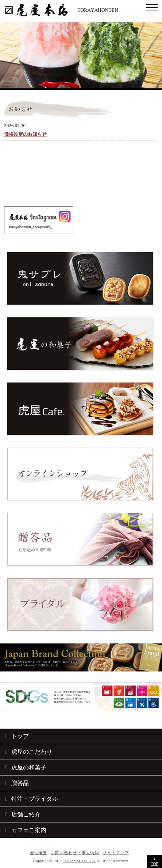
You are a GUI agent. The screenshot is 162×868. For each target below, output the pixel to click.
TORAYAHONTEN (79, 861)
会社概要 (38, 853)
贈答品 (20, 783)
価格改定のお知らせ (25, 134)
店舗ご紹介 (26, 814)
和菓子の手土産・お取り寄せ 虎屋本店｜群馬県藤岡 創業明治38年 (81, 10)
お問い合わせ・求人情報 (75, 853)
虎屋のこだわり (32, 752)
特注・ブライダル (35, 798)
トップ (20, 736)
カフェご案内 (29, 830)
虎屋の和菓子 (29, 767)
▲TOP (155, 861)
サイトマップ (116, 853)
